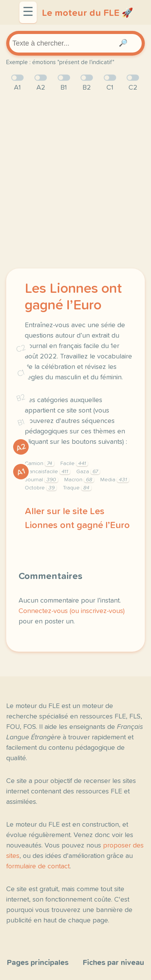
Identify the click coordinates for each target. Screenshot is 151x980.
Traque (77, 488)
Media (115, 480)
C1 (21, 373)
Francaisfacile (47, 472)
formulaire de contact (38, 866)
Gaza (88, 472)
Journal (41, 480)
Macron (79, 480)
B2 (21, 397)
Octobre (41, 488)
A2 (21, 447)
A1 (21, 472)
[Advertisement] (75, 181)
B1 (21, 422)
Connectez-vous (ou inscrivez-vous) (72, 611)
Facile (74, 464)
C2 (21, 348)
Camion (39, 464)
